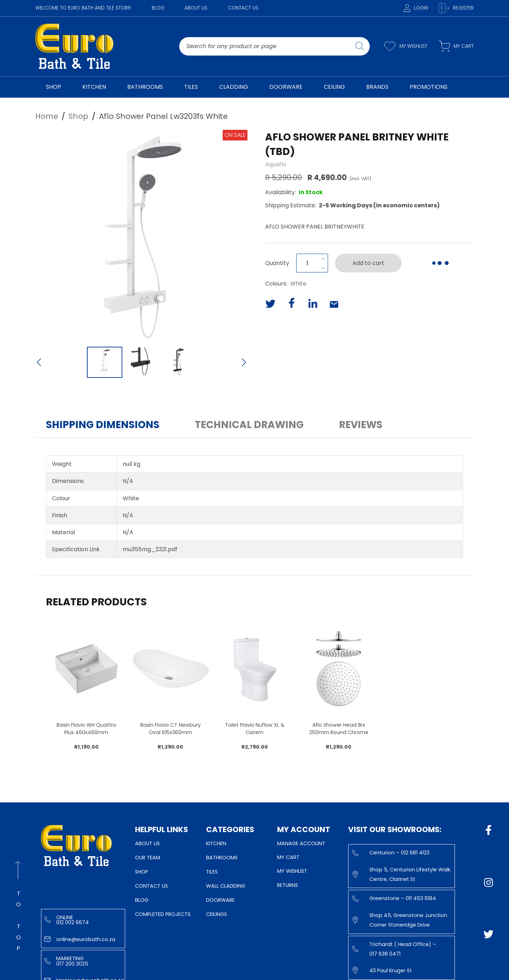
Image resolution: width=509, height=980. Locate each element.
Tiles (212, 872)
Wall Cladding (226, 886)
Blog (158, 8)
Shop (142, 872)
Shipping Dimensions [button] (103, 425)
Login (416, 8)
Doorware (220, 900)
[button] (141, 236)
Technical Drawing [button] (249, 425)
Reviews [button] (361, 425)
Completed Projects (163, 914)
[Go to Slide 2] (141, 362)
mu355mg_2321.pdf (150, 549)
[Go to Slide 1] (105, 362)
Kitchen (216, 843)
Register (456, 8)
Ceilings (217, 914)
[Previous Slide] (39, 363)
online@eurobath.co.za (80, 939)
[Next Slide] (244, 363)
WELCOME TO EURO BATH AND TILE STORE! (83, 8)
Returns (288, 885)
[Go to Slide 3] (178, 362)
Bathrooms (222, 858)
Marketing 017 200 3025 (66, 961)
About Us (196, 8)
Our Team (148, 858)
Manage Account (301, 843)
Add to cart (368, 263)
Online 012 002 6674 (66, 920)
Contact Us (243, 8)
